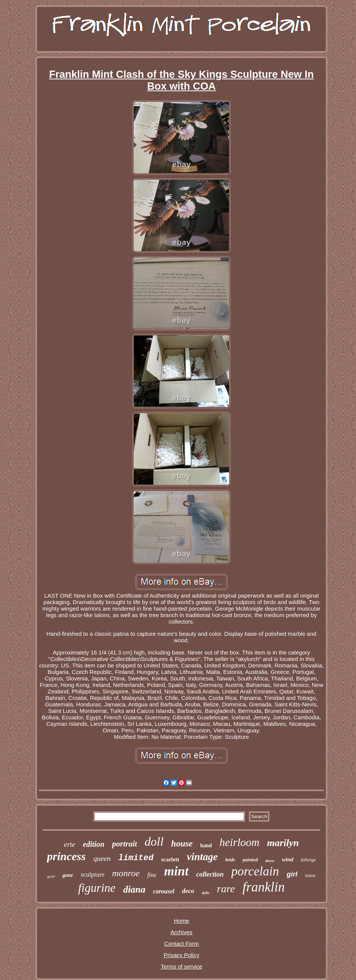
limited (136, 858)
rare (226, 889)
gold (51, 876)
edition (94, 844)
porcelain (255, 871)
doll (154, 841)
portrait (124, 844)
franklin (264, 887)
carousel (164, 891)
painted (250, 860)
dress (270, 861)
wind (288, 859)
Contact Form (182, 944)
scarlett (170, 859)
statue (310, 875)
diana (134, 889)
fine (152, 875)
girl (292, 874)
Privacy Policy (181, 955)
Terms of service (181, 966)
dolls (206, 893)
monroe (126, 873)
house (182, 844)
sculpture (93, 874)
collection (210, 874)
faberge (309, 860)
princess (66, 856)
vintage (202, 857)
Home (181, 921)
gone (68, 875)
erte (70, 844)
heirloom (240, 842)
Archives (181, 932)
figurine (97, 888)
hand (206, 845)
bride (230, 860)
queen (102, 858)
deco (188, 891)
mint (176, 871)
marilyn (283, 843)
